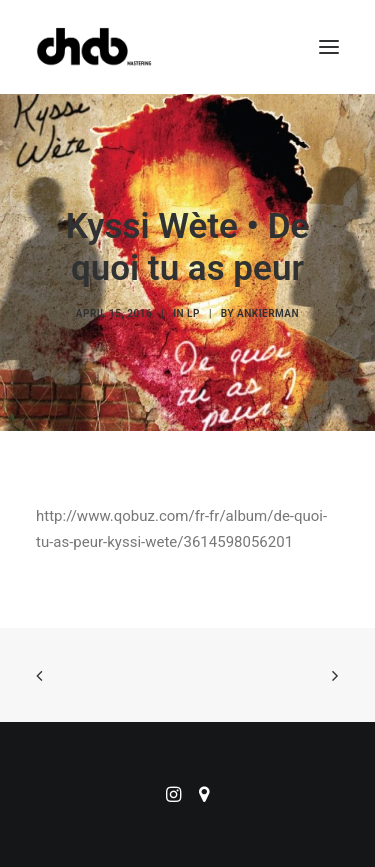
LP (193, 313)
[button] (329, 47)
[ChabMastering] (94, 47)
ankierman (268, 313)
